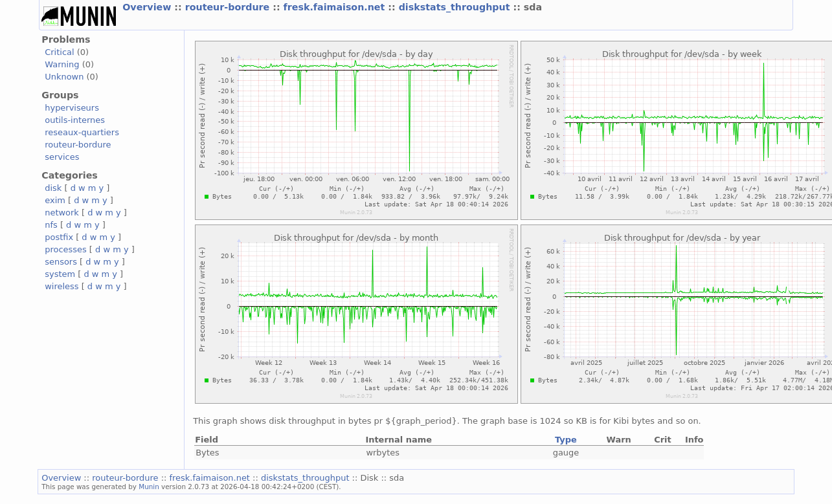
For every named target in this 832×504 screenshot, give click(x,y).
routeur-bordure (229, 7)
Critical (59, 52)
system (60, 274)
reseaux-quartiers (82, 132)
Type (566, 440)
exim (55, 200)
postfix (59, 237)
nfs (51, 225)
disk (53, 188)
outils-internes (75, 120)
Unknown (64, 77)
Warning (62, 64)
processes (66, 249)
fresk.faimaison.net (336, 7)
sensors (61, 262)
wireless (62, 286)
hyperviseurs (72, 108)
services (62, 157)
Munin (149, 487)
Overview (148, 7)
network (62, 213)
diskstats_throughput (456, 7)
